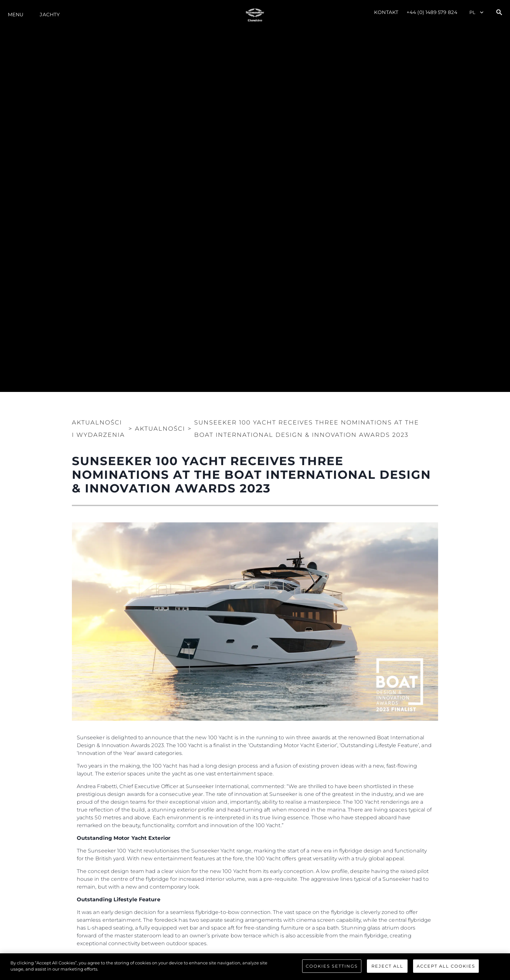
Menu (16, 14)
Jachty (50, 14)
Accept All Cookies (446, 970)
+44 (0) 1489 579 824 (432, 12)
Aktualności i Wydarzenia (98, 429)
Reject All (387, 970)
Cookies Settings (332, 970)
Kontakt (386, 12)
